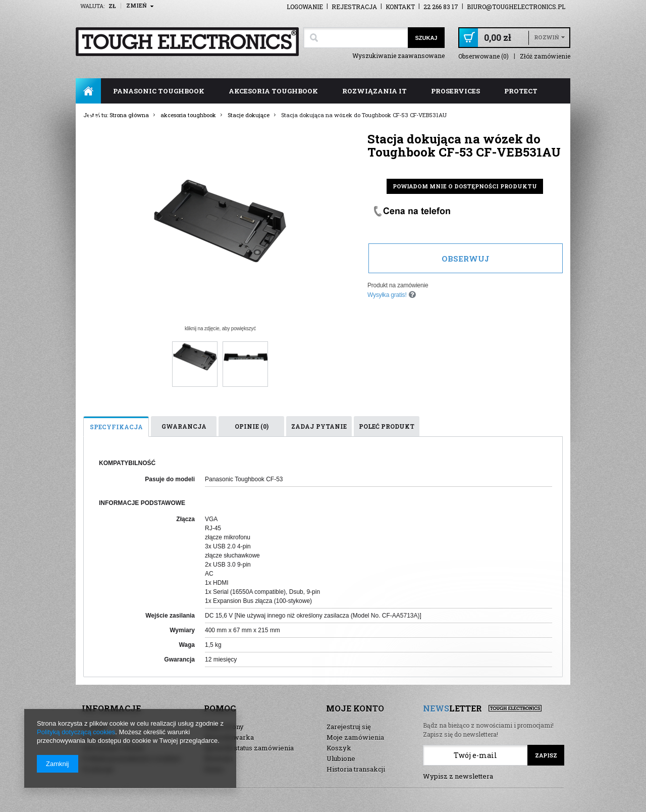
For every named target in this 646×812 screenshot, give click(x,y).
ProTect (521, 91)
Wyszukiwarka (229, 737)
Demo (214, 769)
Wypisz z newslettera (458, 776)
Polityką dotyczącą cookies (76, 732)
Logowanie (305, 7)
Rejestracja (354, 7)
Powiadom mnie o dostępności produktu (465, 186)
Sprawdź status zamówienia (249, 748)
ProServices (455, 91)
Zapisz (546, 755)
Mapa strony (224, 727)
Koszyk (339, 748)
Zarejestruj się (349, 727)
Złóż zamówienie (545, 56)
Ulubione (341, 758)
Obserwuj (466, 259)
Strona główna (88, 91)
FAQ (95, 116)
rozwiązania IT (374, 91)
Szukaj (426, 38)
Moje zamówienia (355, 737)
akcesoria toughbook (273, 91)
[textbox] (356, 38)
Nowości (219, 758)
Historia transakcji (356, 769)
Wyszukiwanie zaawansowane (398, 56)
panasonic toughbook (159, 91)
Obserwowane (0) (483, 56)
